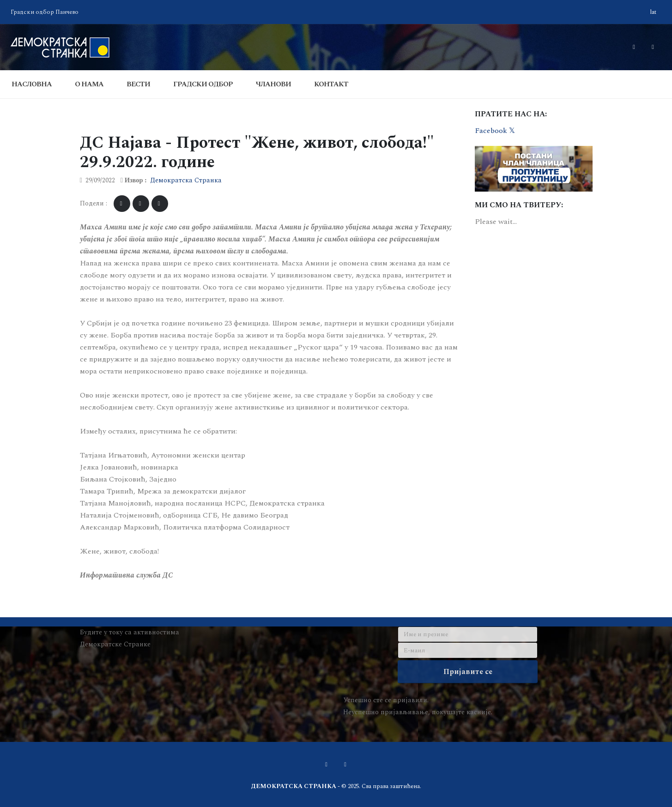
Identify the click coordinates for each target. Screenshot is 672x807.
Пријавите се (468, 672)
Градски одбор (203, 84)
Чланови (273, 84)
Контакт (331, 84)
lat (653, 12)
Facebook (491, 131)
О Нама (89, 84)
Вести (138, 84)
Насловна (32, 84)
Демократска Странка (186, 181)
